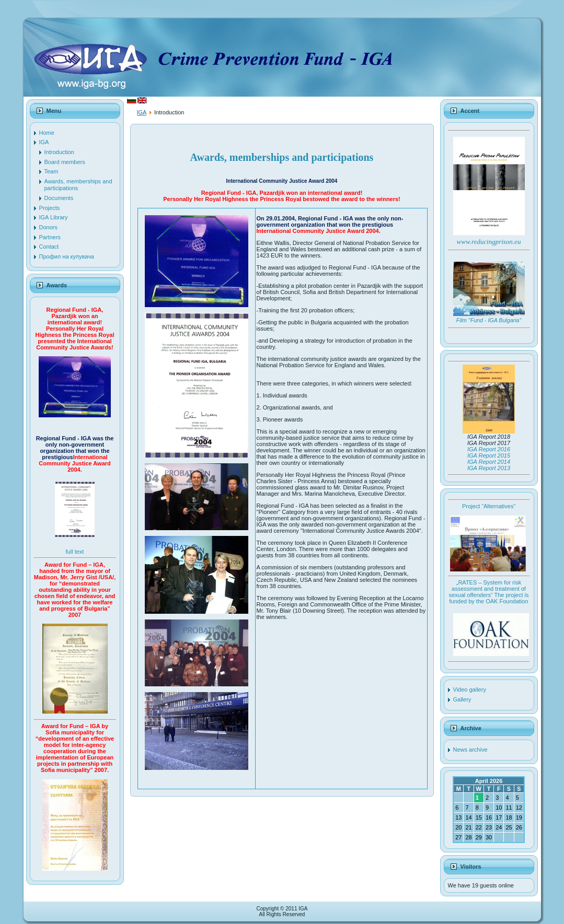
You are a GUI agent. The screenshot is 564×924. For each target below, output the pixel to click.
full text (75, 552)
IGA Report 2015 (489, 455)
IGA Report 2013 (489, 468)
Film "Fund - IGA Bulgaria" (489, 320)
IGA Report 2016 (489, 449)
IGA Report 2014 (489, 462)
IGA (142, 112)
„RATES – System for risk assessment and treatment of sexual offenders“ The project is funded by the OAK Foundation (488, 592)
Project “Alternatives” (489, 506)
